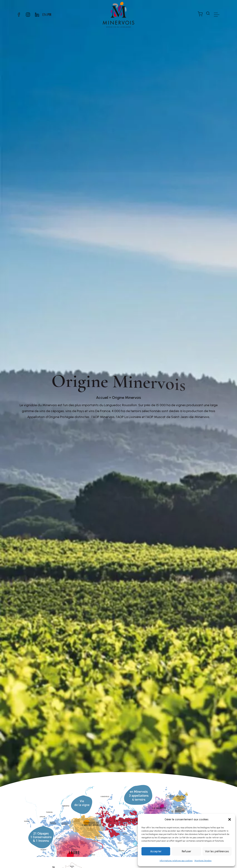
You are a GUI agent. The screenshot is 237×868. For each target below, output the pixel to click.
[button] (230, 819)
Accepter (156, 851)
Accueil (102, 398)
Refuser (186, 851)
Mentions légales (203, 861)
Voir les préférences (217, 851)
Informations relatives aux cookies (176, 861)
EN (44, 15)
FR (49, 15)
